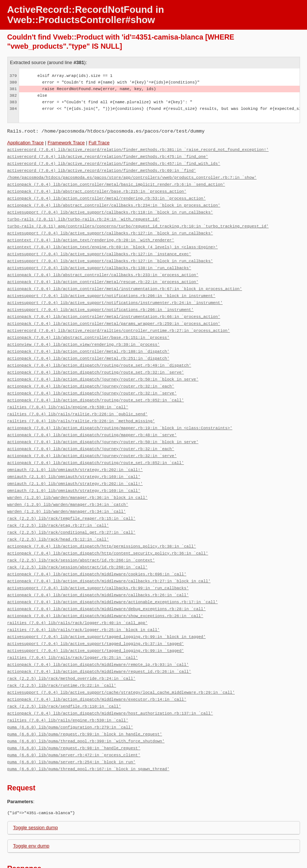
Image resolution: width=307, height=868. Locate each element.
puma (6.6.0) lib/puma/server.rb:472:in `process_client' (74, 723)
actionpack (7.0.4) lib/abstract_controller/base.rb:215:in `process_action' (97, 189)
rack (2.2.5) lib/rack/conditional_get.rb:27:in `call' (72, 512)
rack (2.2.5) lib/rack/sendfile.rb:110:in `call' (64, 677)
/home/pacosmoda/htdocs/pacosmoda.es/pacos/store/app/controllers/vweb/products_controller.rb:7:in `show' (132, 176)
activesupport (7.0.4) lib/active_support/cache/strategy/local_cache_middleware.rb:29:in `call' (121, 663)
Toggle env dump (31, 813)
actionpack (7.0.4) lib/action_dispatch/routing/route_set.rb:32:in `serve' (96, 360)
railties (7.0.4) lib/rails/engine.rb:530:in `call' (68, 393)
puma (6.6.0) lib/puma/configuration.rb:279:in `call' (70, 696)
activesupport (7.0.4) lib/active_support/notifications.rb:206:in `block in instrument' (112, 288)
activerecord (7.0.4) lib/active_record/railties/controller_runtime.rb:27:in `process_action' (119, 321)
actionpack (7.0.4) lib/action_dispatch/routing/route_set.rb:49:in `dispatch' (99, 354)
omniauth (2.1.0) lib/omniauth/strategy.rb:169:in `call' (74, 459)
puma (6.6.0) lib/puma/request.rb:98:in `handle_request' (74, 716)
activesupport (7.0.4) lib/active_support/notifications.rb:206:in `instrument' (100, 301)
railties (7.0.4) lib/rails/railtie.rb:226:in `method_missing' (81, 406)
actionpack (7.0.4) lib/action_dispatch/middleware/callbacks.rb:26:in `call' (98, 571)
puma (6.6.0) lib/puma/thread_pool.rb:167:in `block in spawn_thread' (88, 736)
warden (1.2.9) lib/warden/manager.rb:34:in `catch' (68, 485)
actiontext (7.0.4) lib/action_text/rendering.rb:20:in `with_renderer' (91, 235)
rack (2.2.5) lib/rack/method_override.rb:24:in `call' (72, 650)
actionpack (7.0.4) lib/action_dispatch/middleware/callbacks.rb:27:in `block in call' (109, 558)
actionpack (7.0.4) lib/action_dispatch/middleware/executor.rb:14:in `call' (97, 670)
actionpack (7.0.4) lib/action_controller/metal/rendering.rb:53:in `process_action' (107, 195)
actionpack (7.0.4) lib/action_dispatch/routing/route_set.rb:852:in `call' (96, 387)
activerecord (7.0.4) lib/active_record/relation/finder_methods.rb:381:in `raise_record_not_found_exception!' (138, 149)
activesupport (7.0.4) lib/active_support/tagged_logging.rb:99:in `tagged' (96, 624)
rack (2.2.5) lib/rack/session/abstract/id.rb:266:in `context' (81, 538)
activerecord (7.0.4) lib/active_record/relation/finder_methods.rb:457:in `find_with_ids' (114, 162)
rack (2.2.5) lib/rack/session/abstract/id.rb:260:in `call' (78, 545)
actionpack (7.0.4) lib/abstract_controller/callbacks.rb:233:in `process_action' (103, 268)
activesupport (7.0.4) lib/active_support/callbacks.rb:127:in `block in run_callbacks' (110, 228)
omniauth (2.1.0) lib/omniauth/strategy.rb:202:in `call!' (75, 452)
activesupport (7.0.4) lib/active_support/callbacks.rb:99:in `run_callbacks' (98, 565)
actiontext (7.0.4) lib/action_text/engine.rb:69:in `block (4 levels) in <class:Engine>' (113, 242)
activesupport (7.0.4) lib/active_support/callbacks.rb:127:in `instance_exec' (99, 248)
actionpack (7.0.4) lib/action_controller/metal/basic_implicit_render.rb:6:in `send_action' (116, 182)
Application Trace (26, 143)
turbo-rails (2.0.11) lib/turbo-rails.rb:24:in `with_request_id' (84, 215)
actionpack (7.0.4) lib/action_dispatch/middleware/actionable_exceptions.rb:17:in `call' (113, 578)
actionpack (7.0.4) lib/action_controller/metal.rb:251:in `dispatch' (88, 347)
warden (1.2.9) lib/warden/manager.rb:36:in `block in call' (78, 479)
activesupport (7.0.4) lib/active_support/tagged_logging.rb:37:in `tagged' (96, 617)
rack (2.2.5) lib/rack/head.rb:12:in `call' (58, 518)
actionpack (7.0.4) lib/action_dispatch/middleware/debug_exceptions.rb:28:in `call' (107, 584)
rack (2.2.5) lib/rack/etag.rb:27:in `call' (58, 505)
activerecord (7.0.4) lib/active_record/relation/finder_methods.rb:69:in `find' (102, 169)
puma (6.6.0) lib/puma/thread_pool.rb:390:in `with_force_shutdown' (86, 710)
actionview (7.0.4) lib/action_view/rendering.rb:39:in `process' (84, 334)
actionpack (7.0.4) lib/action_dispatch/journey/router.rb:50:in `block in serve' (103, 367)
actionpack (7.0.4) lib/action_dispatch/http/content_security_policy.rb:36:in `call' (108, 532)
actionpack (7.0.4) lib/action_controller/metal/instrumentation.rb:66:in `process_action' (114, 307)
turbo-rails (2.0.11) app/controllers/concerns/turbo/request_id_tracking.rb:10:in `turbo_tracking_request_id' (138, 222)
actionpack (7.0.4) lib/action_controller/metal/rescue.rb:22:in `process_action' (103, 275)
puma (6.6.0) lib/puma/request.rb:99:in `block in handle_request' (85, 703)
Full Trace (99, 143)
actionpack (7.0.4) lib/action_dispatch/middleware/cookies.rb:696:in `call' (97, 551)
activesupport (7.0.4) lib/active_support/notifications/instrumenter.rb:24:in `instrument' (115, 294)
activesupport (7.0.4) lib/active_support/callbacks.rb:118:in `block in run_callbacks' (110, 209)
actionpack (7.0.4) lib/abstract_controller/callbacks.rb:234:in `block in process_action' (114, 202)
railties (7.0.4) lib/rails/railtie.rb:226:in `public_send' (78, 400)
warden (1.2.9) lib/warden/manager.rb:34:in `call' (67, 492)
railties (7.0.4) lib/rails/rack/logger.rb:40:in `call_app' (78, 598)
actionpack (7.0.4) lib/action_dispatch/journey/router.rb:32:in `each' (91, 373)
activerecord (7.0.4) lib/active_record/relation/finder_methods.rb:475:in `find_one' (108, 156)
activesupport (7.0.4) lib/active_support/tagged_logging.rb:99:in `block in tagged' (107, 611)
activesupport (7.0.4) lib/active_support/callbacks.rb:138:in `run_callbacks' (99, 261)
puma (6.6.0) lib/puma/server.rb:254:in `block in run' (72, 729)
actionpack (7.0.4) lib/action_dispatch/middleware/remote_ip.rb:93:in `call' (98, 637)
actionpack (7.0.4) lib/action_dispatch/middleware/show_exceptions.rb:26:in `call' (105, 591)
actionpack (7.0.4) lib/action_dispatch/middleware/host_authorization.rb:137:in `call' (110, 683)
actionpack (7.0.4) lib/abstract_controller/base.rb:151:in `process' (88, 327)
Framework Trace (66, 143)
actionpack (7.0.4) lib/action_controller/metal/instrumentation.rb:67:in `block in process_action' (125, 281)
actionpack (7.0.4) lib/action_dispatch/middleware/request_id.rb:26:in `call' (99, 644)
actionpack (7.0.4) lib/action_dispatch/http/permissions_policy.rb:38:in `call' (102, 525)
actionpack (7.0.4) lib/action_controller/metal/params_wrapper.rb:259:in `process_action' (114, 314)
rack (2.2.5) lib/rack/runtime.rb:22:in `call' (62, 657)
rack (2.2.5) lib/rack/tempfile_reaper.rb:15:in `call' (72, 499)
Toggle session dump (36, 795)
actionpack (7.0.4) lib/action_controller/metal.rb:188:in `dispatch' (88, 340)
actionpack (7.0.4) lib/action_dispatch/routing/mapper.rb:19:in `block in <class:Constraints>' (120, 413)
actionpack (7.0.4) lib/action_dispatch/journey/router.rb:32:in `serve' (92, 380)
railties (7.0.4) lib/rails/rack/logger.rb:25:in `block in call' (84, 604)
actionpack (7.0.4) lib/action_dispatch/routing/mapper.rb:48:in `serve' (92, 420)
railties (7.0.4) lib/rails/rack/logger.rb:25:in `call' (73, 630)
